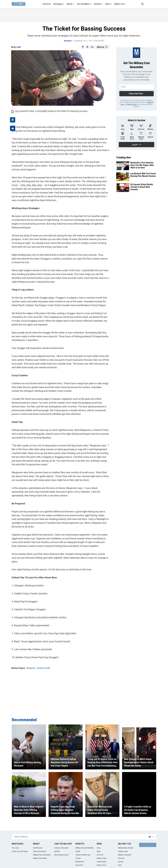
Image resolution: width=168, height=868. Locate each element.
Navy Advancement (61, 855)
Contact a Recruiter (61, 848)
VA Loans (15, 848)
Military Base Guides (126, 848)
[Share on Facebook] (83, 47)
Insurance (47, 4)
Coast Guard (101, 862)
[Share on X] (87, 47)
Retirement (80, 862)
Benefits (98, 4)
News (108, 4)
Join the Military (84, 4)
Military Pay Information (42, 855)
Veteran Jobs (123, 851)
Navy (99, 851)
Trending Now (124, 157)
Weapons (68, 41)
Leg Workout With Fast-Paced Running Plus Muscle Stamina (143, 175)
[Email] (92, 47)
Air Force (100, 855)
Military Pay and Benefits (85, 848)
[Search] (141, 4)
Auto (120, 865)
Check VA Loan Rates (20, 851)
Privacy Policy (132, 104)
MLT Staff (17, 47)
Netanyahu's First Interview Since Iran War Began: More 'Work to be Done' (142, 165)
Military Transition (125, 855)
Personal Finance (40, 851)
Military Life (120, 4)
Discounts (79, 865)
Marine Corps (102, 858)
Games (121, 862)
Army (99, 848)
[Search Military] (79, 837)
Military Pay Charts (40, 858)
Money (70, 4)
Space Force (101, 865)
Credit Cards (38, 848)
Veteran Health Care (83, 855)
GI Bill (78, 851)
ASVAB (57, 851)
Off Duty (121, 858)
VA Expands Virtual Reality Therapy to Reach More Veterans (142, 187)
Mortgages (59, 4)
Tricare (78, 858)
